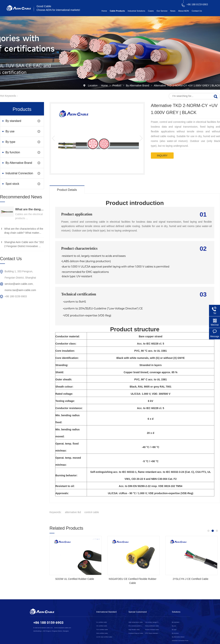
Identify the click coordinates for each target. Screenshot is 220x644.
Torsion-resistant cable (152, 630)
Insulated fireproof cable (136, 633)
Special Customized (138, 612)
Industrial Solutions (136, 11)
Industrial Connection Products (19, 175)
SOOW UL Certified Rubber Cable (75, 579)
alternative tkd (73, 512)
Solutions (176, 612)
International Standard (106, 612)
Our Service (162, 11)
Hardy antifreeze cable (152, 626)
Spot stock (12, 184)
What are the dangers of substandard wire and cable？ (30, 209)
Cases (151, 11)
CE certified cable (102, 626)
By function (13, 152)
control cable (92, 512)
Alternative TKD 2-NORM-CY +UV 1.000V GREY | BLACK (187, 85)
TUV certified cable (102, 630)
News (173, 11)
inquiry (162, 156)
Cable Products (117, 11)
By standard (13, 121)
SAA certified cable (102, 633)
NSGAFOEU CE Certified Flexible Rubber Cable (133, 581)
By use (10, 131)
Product (117, 85)
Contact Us (197, 11)
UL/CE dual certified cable (104, 637)
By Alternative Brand (138, 85)
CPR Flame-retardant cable (153, 633)
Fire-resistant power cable (136, 626)
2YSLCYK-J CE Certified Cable (191, 579)
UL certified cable (102, 622)
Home (104, 11)
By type (10, 142)
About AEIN (184, 11)
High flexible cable (134, 630)
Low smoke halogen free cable (153, 622)
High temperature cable (136, 622)
